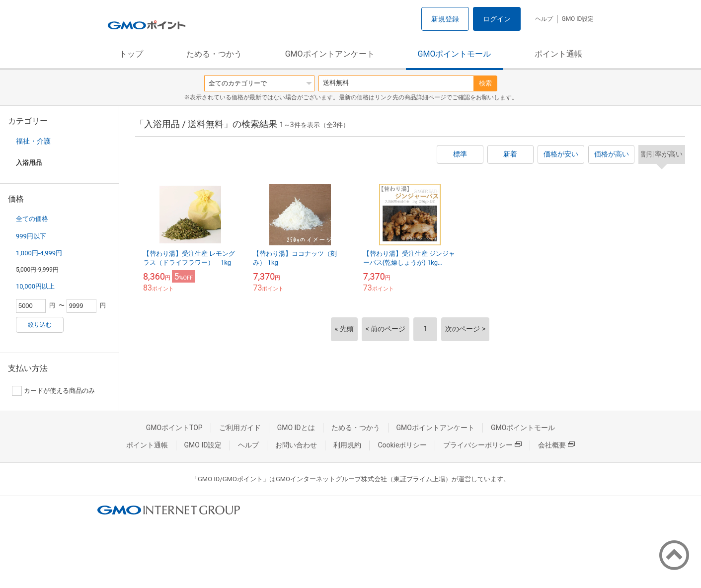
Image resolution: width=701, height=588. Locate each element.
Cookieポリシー (402, 445)
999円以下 (31, 236)
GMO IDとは (296, 428)
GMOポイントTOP (174, 428)
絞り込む (40, 325)
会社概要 (556, 445)
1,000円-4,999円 (39, 253)
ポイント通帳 (558, 54)
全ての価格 (32, 219)
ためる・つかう (214, 54)
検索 (485, 83)
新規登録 (445, 19)
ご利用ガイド (240, 428)
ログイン (497, 19)
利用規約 (347, 445)
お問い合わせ (296, 445)
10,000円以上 (35, 286)
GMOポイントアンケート (330, 54)
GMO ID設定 (578, 19)
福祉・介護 (33, 141)
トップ (131, 54)
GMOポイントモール (455, 54)
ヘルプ (544, 19)
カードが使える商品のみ (53, 391)
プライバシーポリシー (482, 445)
